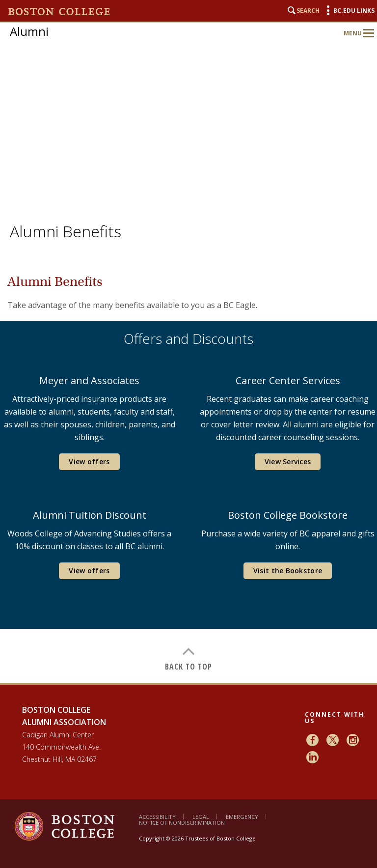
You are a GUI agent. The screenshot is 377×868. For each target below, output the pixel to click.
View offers (89, 462)
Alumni (29, 31)
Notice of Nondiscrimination (182, 823)
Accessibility (157, 817)
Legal (201, 817)
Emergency (242, 817)
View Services (288, 462)
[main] (188, 468)
